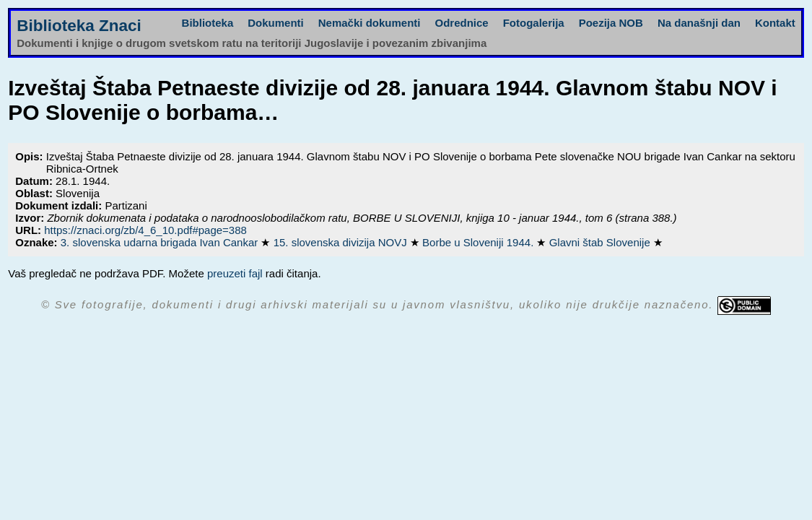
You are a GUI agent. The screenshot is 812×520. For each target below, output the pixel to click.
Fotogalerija (534, 23)
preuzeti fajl (235, 273)
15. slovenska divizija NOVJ (342, 242)
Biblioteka (208, 23)
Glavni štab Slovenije (601, 242)
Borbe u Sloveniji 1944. (479, 242)
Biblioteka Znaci (79, 26)
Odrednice (461, 23)
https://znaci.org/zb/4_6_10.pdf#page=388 (145, 230)
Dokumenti (276, 23)
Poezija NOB (611, 23)
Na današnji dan (699, 23)
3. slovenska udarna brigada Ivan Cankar (161, 242)
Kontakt (775, 23)
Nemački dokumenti (370, 23)
